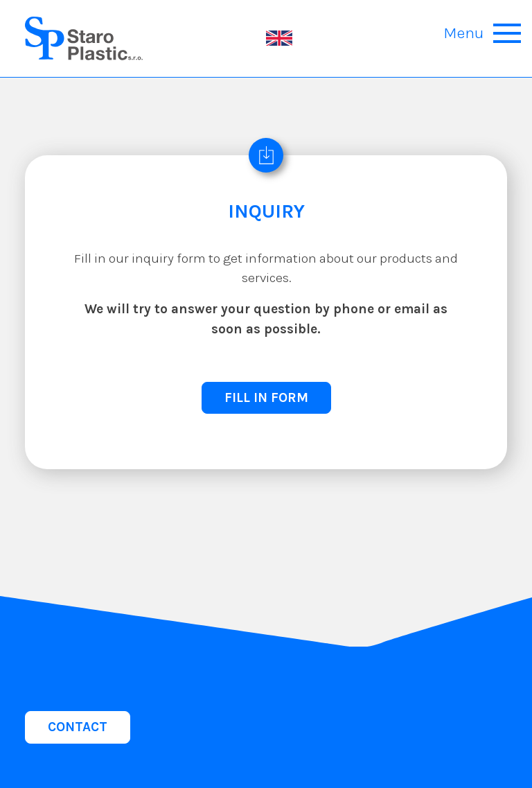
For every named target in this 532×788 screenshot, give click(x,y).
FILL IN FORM (266, 397)
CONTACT (78, 727)
